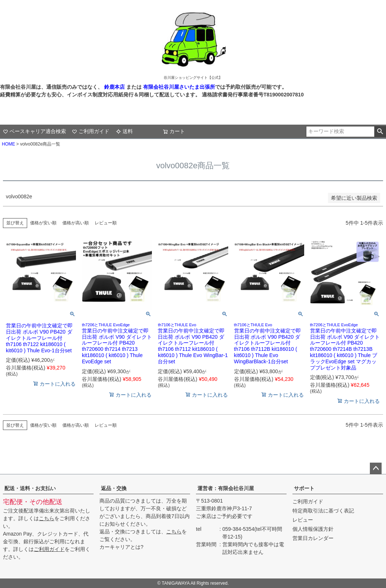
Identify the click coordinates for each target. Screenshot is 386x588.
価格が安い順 (43, 223)
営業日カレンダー (313, 538)
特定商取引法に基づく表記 (323, 511)
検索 (380, 132)
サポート (304, 488)
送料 (124, 131)
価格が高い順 (76, 223)
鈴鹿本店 (114, 87)
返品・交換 (114, 488)
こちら (47, 518)
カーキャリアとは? (121, 547)
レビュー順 (106, 223)
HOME (8, 144)
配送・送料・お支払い (30, 488)
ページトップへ (376, 468)
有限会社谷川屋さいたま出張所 (178, 87)
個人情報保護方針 (313, 529)
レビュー (303, 520)
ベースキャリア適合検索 (34, 131)
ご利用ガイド (91, 131)
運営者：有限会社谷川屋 (226, 488)
